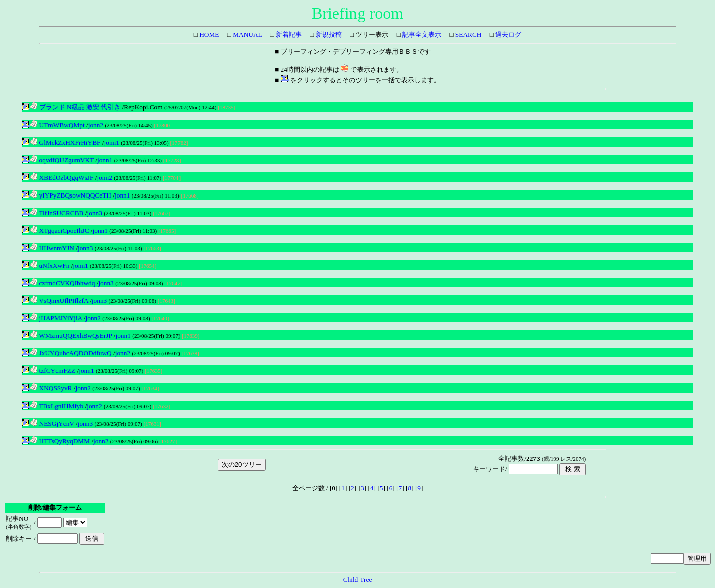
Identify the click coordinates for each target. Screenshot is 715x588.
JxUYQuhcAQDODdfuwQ (70, 353)
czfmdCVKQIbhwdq (62, 283)
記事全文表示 (421, 34)
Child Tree (358, 580)
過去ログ (508, 34)
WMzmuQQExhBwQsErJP (71, 336)
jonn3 (95, 213)
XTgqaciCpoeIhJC (59, 230)
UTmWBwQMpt (57, 125)
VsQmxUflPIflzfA (59, 301)
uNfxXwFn (49, 265)
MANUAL (246, 34)
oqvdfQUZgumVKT (62, 160)
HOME (208, 34)
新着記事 (288, 34)
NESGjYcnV (52, 423)
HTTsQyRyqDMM (60, 441)
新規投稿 (328, 34)
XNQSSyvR (51, 388)
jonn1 (112, 143)
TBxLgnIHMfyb (56, 406)
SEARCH (468, 34)
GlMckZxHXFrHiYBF (65, 143)
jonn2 (96, 125)
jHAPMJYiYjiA (56, 318)
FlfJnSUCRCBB (56, 213)
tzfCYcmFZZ (52, 371)
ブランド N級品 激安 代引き (75, 107)
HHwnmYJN (52, 248)
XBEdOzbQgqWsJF (61, 178)
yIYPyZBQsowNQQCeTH (70, 195)
